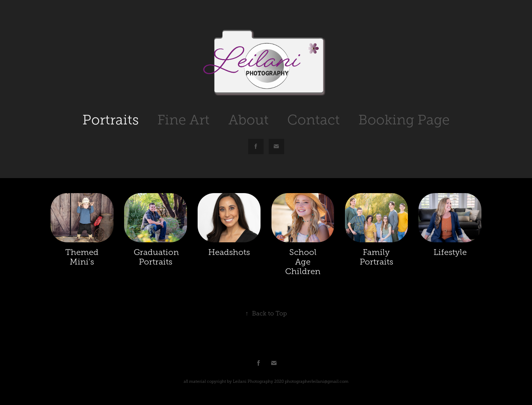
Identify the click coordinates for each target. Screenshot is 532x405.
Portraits (111, 120)
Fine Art (183, 120)
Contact (314, 120)
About (249, 120)
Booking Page (404, 120)
